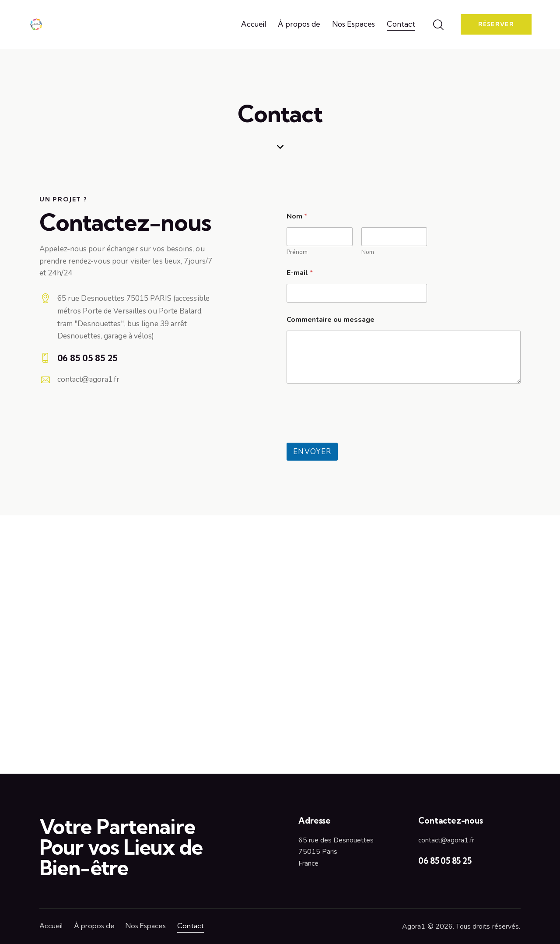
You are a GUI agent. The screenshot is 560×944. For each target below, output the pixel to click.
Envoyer (312, 452)
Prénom (297, 252)
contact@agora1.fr (89, 379)
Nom (368, 252)
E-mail (300, 273)
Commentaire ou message (331, 320)
